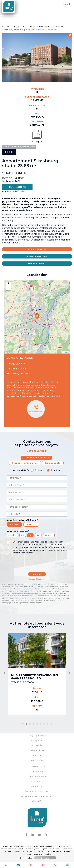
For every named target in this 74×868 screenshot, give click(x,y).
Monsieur (56, 470)
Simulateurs (37, 781)
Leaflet (66, 352)
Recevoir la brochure (36, 458)
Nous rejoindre (37, 750)
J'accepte (45, 858)
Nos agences (37, 740)
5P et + (49, 535)
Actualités (37, 745)
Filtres (67, 12)
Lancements (37, 772)
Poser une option (37, 256)
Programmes (19, 27)
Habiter (14, 524)
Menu (68, 4)
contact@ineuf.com (18, 373)
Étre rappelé (53, 463)
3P (30, 535)
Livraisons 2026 (37, 766)
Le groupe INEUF (37, 735)
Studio (12, 535)
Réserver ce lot (37, 264)
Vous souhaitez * (37, 451)
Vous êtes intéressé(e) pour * (22, 520)
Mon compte (37, 760)
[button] (23, 724)
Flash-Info (37, 801)
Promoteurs (37, 786)
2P (23, 535)
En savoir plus (26, 858)
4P (38, 535)
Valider (37, 574)
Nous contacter (37, 249)
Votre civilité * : (21, 470)
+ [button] (8, 284)
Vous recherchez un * (18, 531)
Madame (40, 470)
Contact (37, 755)
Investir (31, 524)
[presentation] (30, 561)
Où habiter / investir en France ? (37, 796)
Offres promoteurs (37, 777)
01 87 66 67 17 (16, 364)
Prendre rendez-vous (25, 463)
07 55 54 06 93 (16, 369)
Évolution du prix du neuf (37, 791)
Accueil (6, 27)
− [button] (8, 288)
